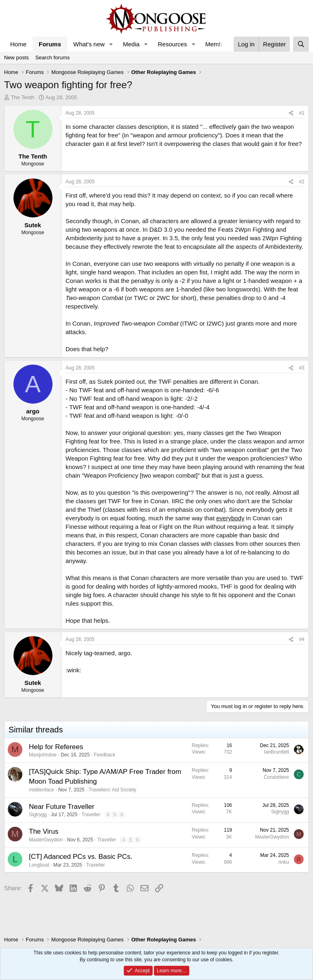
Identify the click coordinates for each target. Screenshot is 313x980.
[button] (111, 44)
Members (218, 44)
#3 (302, 368)
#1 (302, 113)
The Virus (44, 831)
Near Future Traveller (62, 807)
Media (131, 44)
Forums (50, 44)
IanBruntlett (277, 752)
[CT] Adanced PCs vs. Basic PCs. (81, 857)
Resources (173, 44)
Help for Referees (56, 747)
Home (18, 44)
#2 (302, 182)
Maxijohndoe (43, 755)
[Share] (291, 113)
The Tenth (23, 97)
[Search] (301, 44)
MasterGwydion (46, 840)
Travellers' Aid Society (113, 790)
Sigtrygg (38, 815)
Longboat (39, 865)
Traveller (91, 815)
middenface (42, 790)
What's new (89, 44)
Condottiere (276, 777)
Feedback (104, 755)
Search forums (53, 58)
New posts (16, 58)
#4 (302, 639)
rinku (284, 862)
